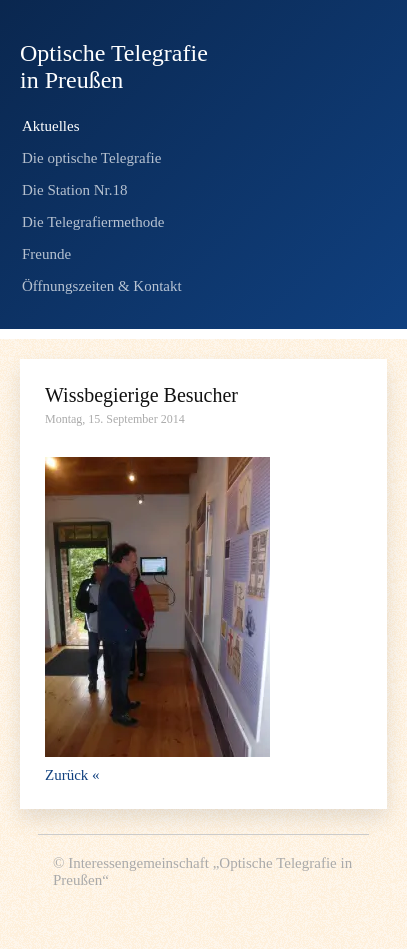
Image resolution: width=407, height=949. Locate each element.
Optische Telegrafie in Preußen (114, 66)
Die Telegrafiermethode (93, 222)
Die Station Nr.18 (74, 190)
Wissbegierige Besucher (141, 395)
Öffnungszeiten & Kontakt (102, 286)
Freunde (46, 254)
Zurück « (72, 775)
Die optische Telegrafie (91, 158)
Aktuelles (51, 126)
